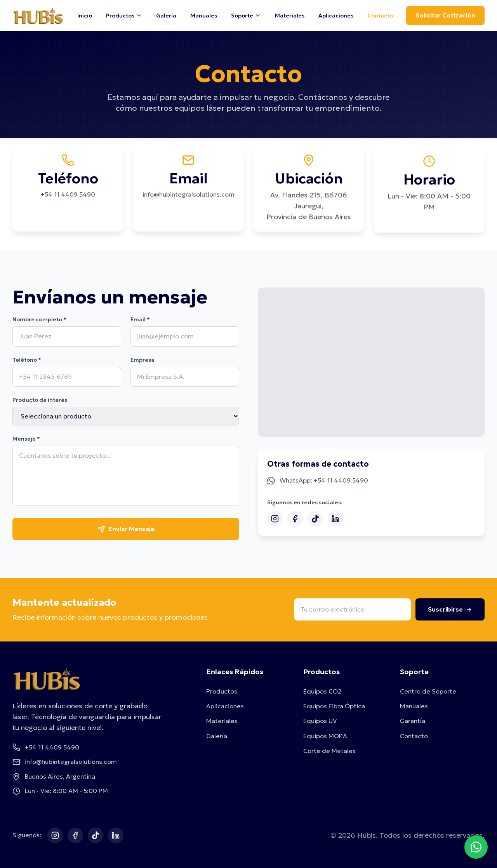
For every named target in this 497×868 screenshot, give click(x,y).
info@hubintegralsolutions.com (189, 197)
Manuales (204, 16)
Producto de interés (40, 400)
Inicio (85, 16)
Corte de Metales (329, 751)
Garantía (413, 721)
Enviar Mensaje (126, 529)
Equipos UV (320, 721)
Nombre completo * (39, 319)
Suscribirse (450, 609)
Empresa (142, 360)
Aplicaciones (336, 16)
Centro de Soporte (428, 691)
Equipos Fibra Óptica (334, 706)
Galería (166, 16)
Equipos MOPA (325, 736)
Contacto (380, 16)
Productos (222, 691)
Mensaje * (26, 439)
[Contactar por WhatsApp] (476, 847)
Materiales (290, 16)
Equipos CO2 (322, 691)
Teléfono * (27, 360)
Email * (140, 319)
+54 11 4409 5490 (68, 195)
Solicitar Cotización (445, 15)
